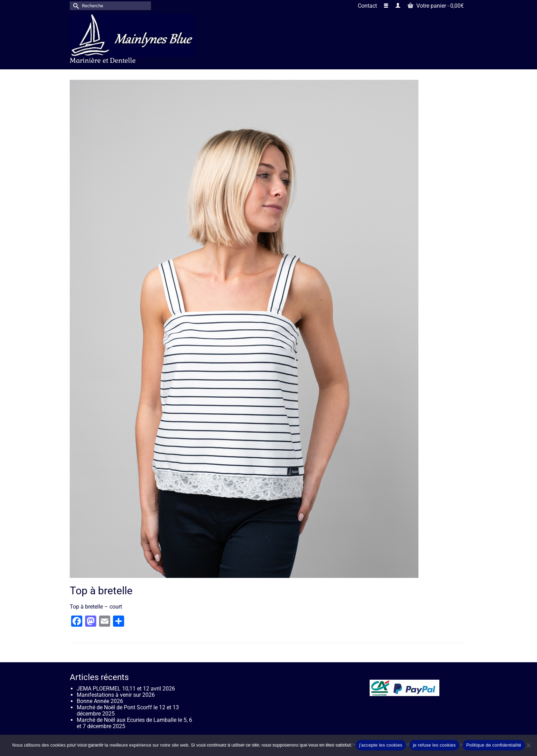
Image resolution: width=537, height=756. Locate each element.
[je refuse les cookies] (528, 745)
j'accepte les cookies (381, 745)
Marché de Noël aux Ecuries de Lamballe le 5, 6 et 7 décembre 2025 (134, 723)
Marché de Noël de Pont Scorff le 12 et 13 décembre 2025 (128, 711)
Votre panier (436, 6)
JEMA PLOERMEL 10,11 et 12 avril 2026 (126, 689)
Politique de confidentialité (494, 745)
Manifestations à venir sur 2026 (116, 695)
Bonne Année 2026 (100, 701)
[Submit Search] (75, 6)
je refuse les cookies (434, 745)
